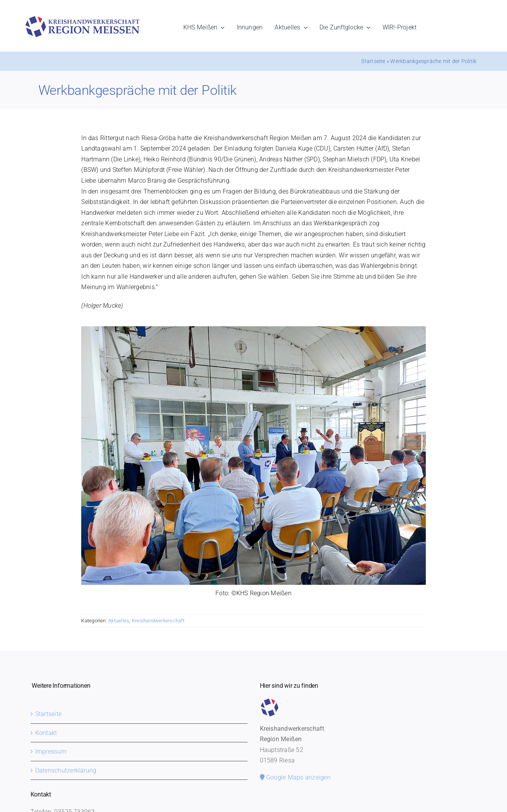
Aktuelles (119, 621)
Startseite (373, 61)
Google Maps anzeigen (295, 777)
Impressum (51, 751)
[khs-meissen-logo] (82, 19)
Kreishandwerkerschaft (158, 621)
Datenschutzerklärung (66, 770)
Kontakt (46, 733)
